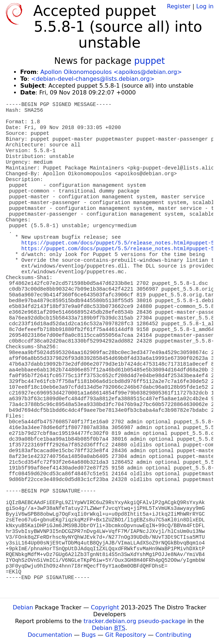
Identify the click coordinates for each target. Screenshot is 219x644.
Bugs (89, 635)
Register (179, 6)
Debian (23, 607)
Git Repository (126, 635)
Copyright (105, 607)
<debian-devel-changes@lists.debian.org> (93, 79)
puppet (149, 61)
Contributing (174, 635)
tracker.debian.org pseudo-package (135, 621)
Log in (205, 6)
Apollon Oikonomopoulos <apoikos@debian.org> (111, 72)
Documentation (50, 635)
